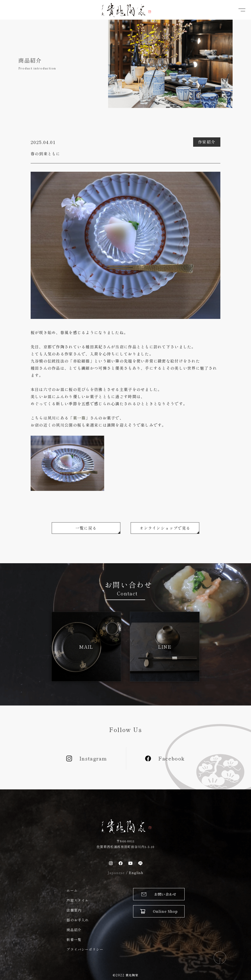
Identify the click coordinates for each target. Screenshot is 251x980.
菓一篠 (79, 418)
